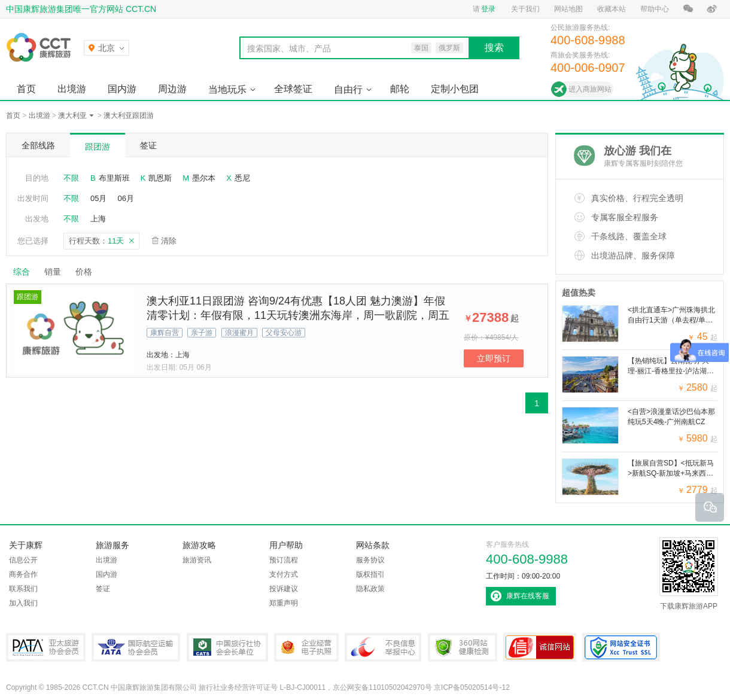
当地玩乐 (227, 89)
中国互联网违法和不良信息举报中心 (383, 647)
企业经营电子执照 (306, 647)
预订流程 (284, 560)
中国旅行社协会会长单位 (227, 647)
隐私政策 (370, 589)
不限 (71, 178)
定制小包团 (455, 89)
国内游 (122, 89)
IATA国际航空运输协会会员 (136, 647)
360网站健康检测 (463, 647)
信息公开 (23, 560)
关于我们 (525, 9)
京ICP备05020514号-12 (472, 687)
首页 (26, 89)
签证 (148, 145)
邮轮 (400, 89)
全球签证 (293, 89)
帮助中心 (655, 9)
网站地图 (568, 9)
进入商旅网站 (590, 89)
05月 (98, 198)
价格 (88, 272)
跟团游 (98, 147)
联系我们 (23, 589)
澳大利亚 (72, 115)
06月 (125, 198)
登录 (488, 9)
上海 (98, 219)
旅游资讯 (197, 560)
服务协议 (370, 560)
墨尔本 (204, 178)
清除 (169, 241)
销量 (53, 272)
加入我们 (23, 603)
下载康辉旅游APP (689, 574)
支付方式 (284, 574)
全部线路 (38, 145)
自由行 (348, 89)
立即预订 (494, 358)
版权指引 (370, 574)
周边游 (172, 89)
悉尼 (242, 178)
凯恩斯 (160, 178)
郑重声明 (284, 603)
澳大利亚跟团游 (129, 115)
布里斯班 (114, 178)
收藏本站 (612, 9)
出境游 (72, 89)
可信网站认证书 (540, 647)
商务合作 (23, 574)
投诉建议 (284, 589)
